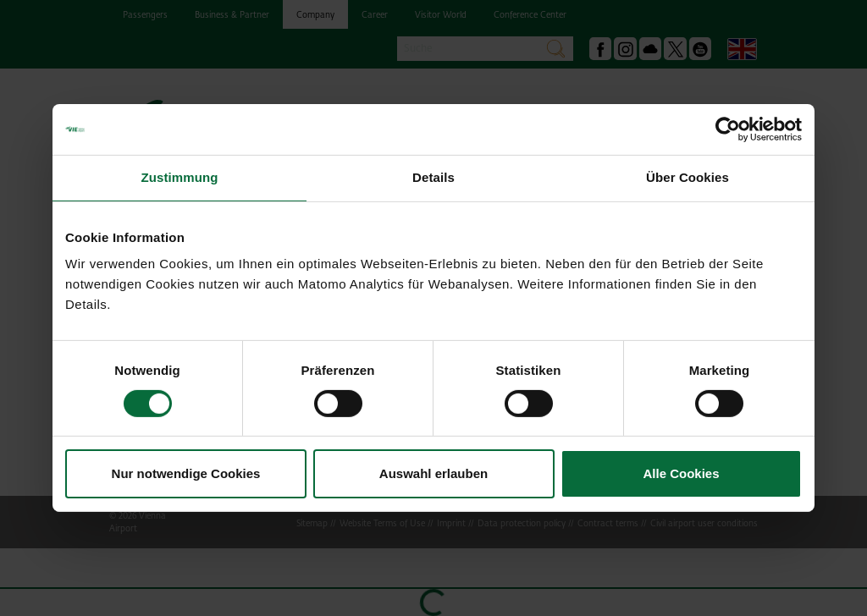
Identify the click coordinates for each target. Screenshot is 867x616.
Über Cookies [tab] (688, 177)
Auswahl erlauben (433, 473)
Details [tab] (433, 177)
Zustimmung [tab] (180, 177)
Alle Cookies (681, 473)
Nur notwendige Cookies (186, 473)
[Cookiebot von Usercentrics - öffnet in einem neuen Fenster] (728, 129)
